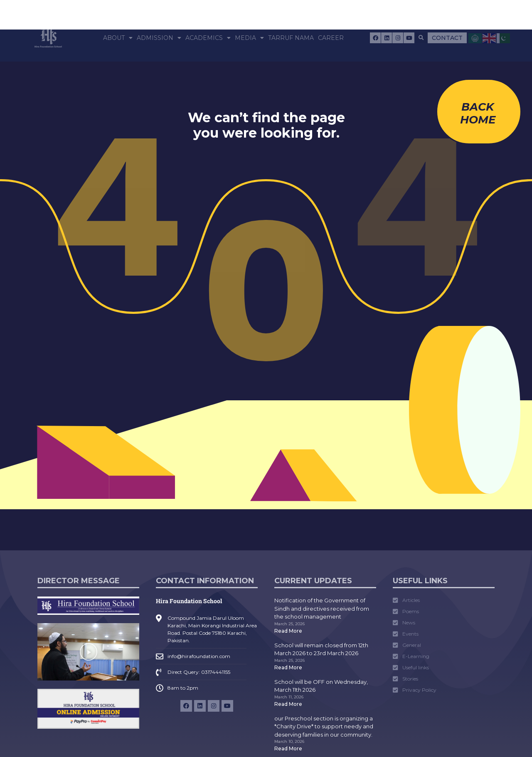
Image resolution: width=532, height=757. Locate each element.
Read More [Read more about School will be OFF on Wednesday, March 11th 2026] (288, 704)
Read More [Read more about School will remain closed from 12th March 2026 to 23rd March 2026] (288, 667)
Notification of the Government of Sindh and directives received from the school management (322, 608)
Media (249, 38)
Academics (208, 38)
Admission (159, 38)
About (118, 38)
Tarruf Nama (291, 38)
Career (331, 38)
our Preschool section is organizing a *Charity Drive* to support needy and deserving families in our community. (324, 726)
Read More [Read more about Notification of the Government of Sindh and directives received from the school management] (288, 631)
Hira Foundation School (189, 601)
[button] (421, 38)
